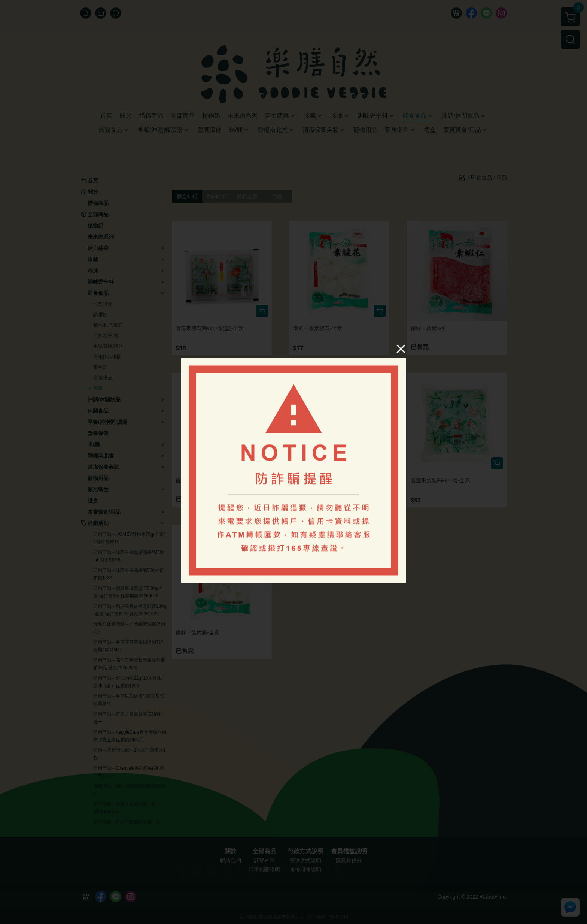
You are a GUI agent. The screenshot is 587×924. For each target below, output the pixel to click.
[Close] (401, 349)
